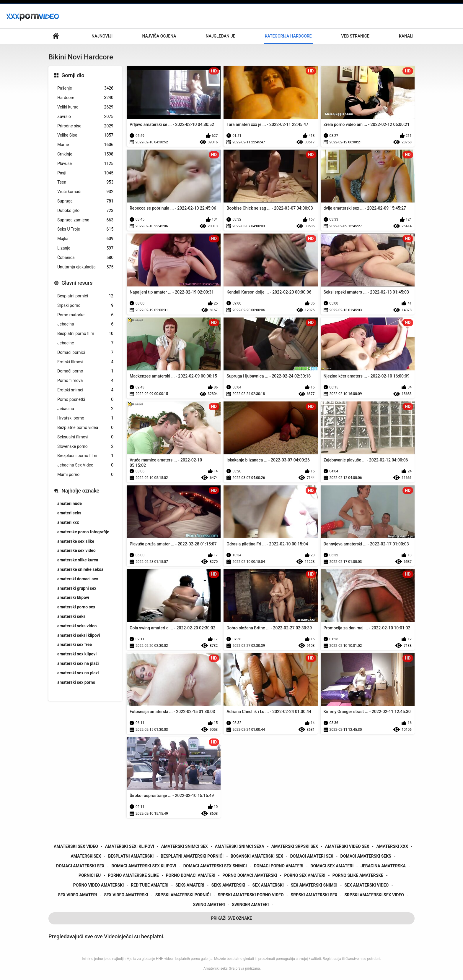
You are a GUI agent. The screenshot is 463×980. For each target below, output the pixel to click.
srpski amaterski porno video (251, 895)
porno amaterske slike (133, 875)
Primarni (56, 36)
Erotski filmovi (85, 362)
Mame (85, 145)
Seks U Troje (85, 229)
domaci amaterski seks (366, 856)
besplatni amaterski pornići (192, 856)
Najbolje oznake (80, 491)
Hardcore (85, 98)
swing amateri (209, 905)
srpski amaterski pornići (183, 895)
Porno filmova (85, 381)
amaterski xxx (392, 846)
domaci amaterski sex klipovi (144, 866)
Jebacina (85, 324)
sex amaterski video (367, 885)
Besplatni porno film (85, 334)
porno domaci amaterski (250, 875)
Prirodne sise (85, 126)
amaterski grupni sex (77, 588)
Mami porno (85, 475)
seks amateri (190, 885)
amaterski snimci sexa (240, 846)
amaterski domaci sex (78, 579)
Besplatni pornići (85, 296)
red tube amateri (150, 885)
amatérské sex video (76, 550)
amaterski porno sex (76, 607)
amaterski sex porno (76, 682)
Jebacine (85, 343)
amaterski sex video (76, 846)
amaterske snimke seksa (80, 569)
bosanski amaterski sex (257, 856)
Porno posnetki (85, 400)
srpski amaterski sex (314, 895)
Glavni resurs (77, 283)
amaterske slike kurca (78, 560)
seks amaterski (228, 885)
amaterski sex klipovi (77, 654)
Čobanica (85, 258)
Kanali (406, 36)
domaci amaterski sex (80, 866)
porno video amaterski (99, 885)
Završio (85, 117)
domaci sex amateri (332, 866)
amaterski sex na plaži (78, 663)
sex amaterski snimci (314, 885)
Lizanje (85, 248)
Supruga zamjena (85, 220)
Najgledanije (221, 36)
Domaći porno (85, 371)
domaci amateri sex (312, 856)
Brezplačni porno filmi (85, 456)
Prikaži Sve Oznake (232, 918)
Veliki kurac (85, 107)
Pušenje (85, 88)
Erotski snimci (85, 390)
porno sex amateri (305, 875)
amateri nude (70, 503)
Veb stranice (355, 36)
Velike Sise (85, 135)
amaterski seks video (77, 626)
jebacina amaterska (383, 866)
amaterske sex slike (76, 541)
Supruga (85, 201)
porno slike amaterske (358, 875)
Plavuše (85, 164)
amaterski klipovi (73, 597)
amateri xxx (68, 522)
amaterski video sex (347, 846)
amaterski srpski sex (295, 846)
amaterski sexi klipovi (130, 846)
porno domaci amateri (191, 875)
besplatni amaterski (131, 856)
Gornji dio (73, 75)
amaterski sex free (75, 644)
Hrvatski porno (85, 418)
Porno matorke (85, 315)
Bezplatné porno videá (85, 428)
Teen (85, 182)
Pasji (85, 173)
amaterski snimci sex (185, 846)
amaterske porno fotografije (83, 532)
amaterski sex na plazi (78, 673)
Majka (85, 239)
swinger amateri (251, 905)
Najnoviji (102, 36)
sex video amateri (77, 895)
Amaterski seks (216, 968)
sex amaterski (268, 885)
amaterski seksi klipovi (79, 635)
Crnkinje (85, 154)
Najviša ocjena (159, 36)
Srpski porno (85, 306)
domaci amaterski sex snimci (215, 866)
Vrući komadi (85, 192)
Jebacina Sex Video (85, 465)
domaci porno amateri (279, 866)
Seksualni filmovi (85, 437)
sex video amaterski (126, 895)
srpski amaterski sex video (374, 895)
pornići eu (90, 875)
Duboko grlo (85, 211)
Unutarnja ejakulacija (85, 267)
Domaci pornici (85, 353)
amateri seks (69, 513)
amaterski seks (71, 616)
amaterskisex (86, 856)
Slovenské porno (85, 447)
